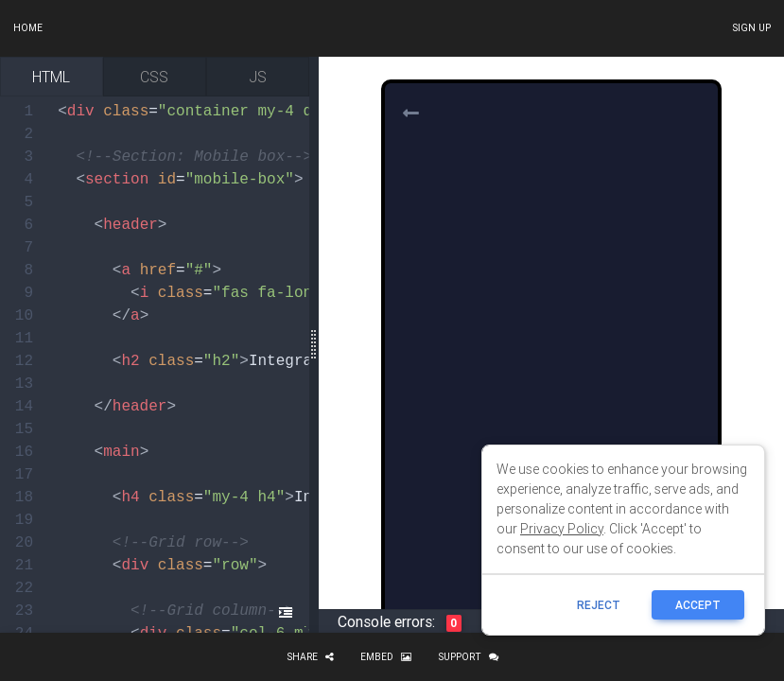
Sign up (751, 28)
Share (310, 657)
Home (28, 28)
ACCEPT (698, 605)
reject (599, 605)
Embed (386, 657)
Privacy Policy (562, 529)
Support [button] (468, 657)
